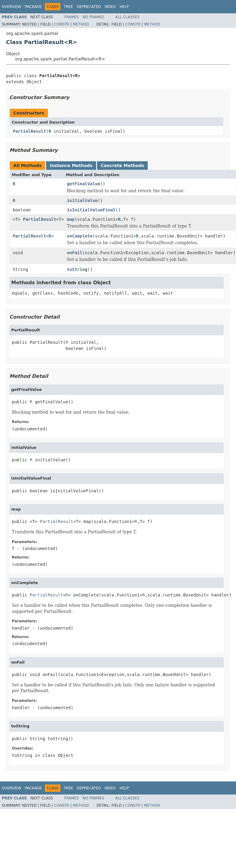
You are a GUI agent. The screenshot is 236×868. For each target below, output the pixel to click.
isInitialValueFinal (91, 210)
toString (77, 269)
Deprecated (89, 7)
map (71, 219)
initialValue (82, 200)
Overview (12, 7)
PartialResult (29, 131)
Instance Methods (71, 166)
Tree (68, 7)
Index (110, 7)
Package (33, 7)
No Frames (93, 17)
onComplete (80, 236)
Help (124, 7)
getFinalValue (84, 184)
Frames (72, 17)
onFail (75, 253)
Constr (62, 24)
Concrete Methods (123, 166)
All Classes (127, 17)
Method (81, 24)
